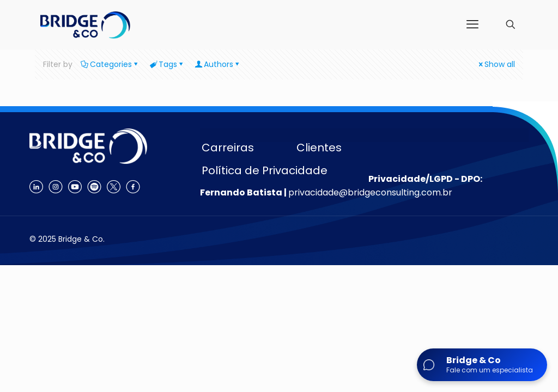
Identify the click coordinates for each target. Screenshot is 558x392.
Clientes (319, 148)
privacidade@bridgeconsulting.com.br (370, 192)
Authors (218, 64)
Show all (496, 64)
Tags (167, 64)
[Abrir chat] (482, 365)
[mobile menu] (472, 24)
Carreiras (228, 148)
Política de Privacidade (265, 170)
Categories (110, 64)
